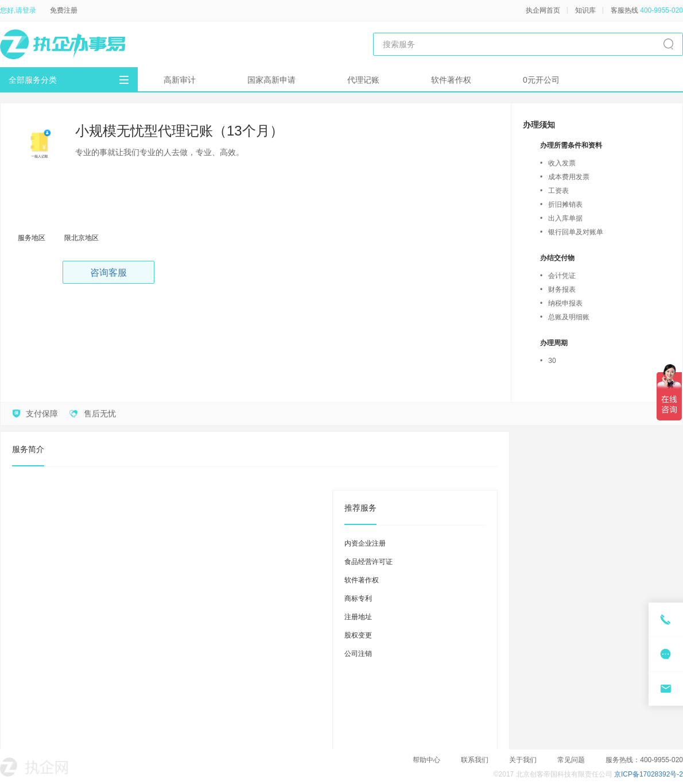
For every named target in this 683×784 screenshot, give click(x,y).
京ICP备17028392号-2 (649, 774)
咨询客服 (108, 273)
